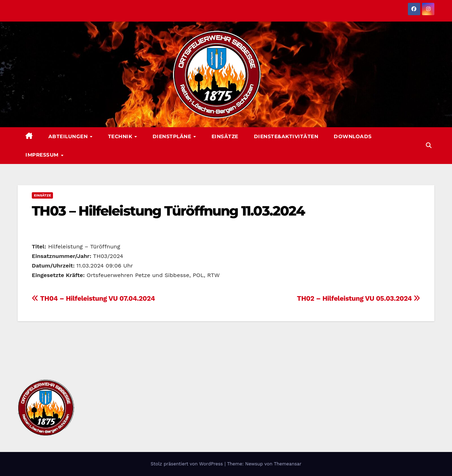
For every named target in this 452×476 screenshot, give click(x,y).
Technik (121, 136)
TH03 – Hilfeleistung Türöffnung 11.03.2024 (168, 211)
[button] (429, 145)
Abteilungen (69, 136)
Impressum (43, 155)
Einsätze (225, 136)
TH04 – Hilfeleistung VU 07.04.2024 (93, 298)
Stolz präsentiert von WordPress (187, 464)
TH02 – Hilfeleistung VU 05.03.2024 (359, 298)
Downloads (353, 136)
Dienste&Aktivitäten (286, 136)
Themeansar (288, 464)
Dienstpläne (173, 136)
